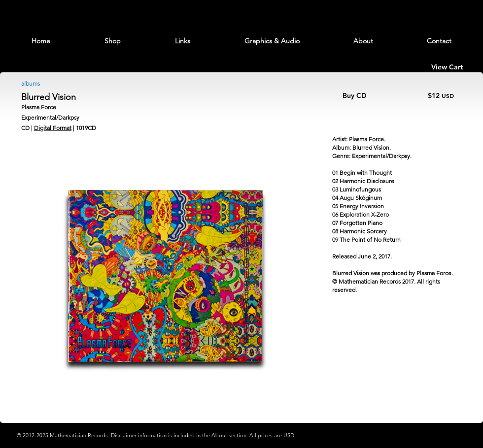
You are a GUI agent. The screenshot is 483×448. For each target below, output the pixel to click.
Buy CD (355, 96)
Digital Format (53, 128)
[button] (113, 41)
